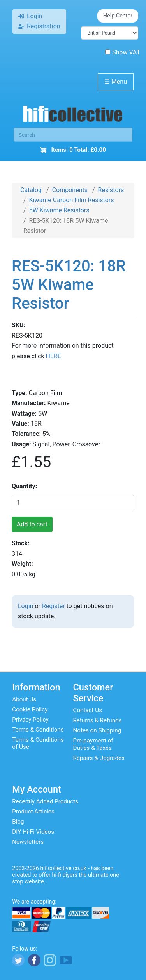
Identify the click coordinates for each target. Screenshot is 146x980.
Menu (116, 82)
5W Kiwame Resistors (59, 210)
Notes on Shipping (97, 730)
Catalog (31, 190)
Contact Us (88, 710)
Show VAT (123, 52)
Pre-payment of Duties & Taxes (93, 744)
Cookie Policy (30, 709)
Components (70, 190)
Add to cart (32, 524)
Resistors (111, 190)
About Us (24, 699)
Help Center (118, 16)
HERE (53, 356)
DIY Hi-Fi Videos (33, 832)
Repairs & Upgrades (99, 758)
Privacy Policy (30, 720)
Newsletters (28, 842)
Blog (18, 822)
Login (26, 606)
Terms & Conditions (38, 730)
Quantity (24, 486)
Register (54, 606)
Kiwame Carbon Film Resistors (72, 200)
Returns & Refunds (98, 720)
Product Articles (33, 812)
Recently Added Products (45, 801)
